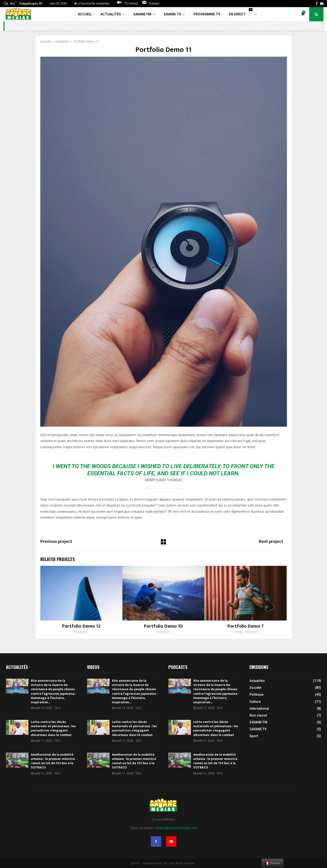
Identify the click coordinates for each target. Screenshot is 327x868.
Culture (255, 702)
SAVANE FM (142, 14)
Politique (256, 694)
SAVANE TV (172, 14)
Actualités (111, 14)
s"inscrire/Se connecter (92, 4)
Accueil (85, 14)
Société (255, 688)
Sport (254, 736)
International (259, 708)
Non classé (258, 715)
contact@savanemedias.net (176, 828)
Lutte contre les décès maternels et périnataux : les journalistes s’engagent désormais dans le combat (53, 728)
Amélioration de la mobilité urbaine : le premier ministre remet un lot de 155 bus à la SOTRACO (53, 761)
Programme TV (207, 14)
